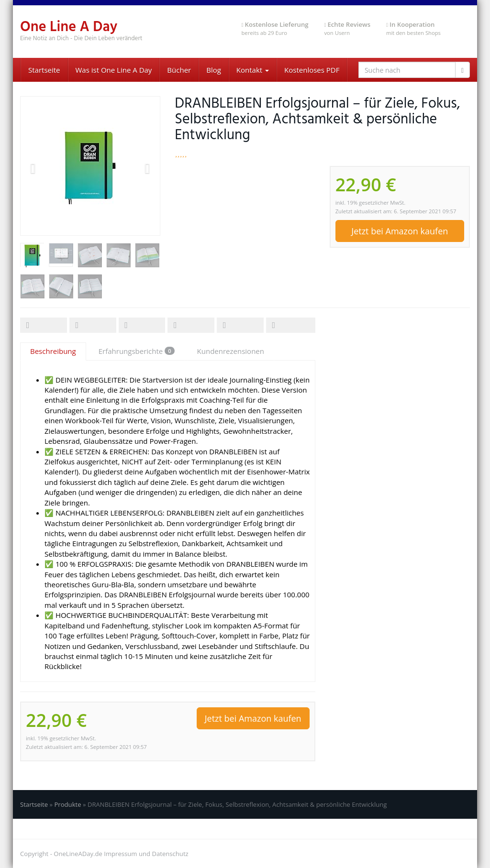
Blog (214, 70)
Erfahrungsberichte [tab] (137, 351)
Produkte (67, 804)
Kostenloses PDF (312, 70)
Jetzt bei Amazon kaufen (400, 231)
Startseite (44, 70)
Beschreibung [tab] (53, 351)
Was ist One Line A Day (114, 70)
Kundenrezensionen (231, 351)
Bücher (179, 70)
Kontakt (253, 70)
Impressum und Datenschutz (146, 854)
